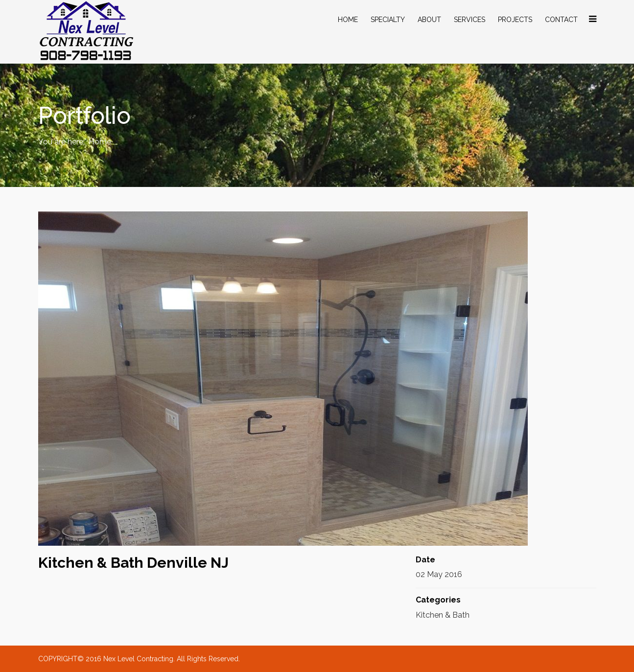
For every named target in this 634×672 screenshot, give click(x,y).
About (429, 20)
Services (470, 20)
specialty (388, 20)
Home (348, 20)
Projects (515, 20)
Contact (561, 20)
